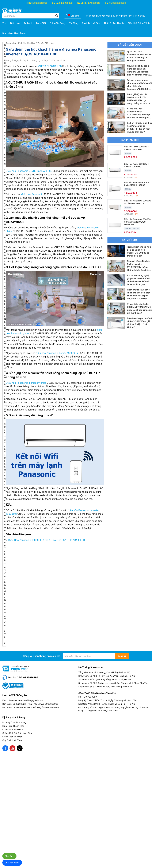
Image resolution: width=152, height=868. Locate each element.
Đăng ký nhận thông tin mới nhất (42, 656)
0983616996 (41, 3)
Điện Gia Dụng (58, 23)
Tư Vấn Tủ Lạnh (5, 387)
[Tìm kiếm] (57, 16)
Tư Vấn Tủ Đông (5, 353)
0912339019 (94, 3)
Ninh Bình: (82, 3)
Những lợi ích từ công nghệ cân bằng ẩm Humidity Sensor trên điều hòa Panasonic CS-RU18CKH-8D (139, 72)
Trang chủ (11, 43)
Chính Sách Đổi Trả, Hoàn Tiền (17, 733)
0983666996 (119, 3)
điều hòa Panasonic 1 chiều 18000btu (57, 353)
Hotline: (30, 3)
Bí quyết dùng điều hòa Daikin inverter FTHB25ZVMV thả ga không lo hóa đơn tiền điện (139, 267)
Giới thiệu (140, 16)
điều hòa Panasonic (32, 194)
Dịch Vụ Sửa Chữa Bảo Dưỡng (5, 75)
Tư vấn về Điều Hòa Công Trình (5, 527)
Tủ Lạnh (28, 23)
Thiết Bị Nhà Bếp (91, 23)
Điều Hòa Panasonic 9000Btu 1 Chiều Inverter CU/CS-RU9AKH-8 (138, 222)
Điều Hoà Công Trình (139, 23)
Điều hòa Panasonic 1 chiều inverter (26, 383)
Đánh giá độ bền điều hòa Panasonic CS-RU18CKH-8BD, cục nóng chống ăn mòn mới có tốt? (139, 100)
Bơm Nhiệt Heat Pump (14, 33)
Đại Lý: (55, 3)
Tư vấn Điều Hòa (46, 43)
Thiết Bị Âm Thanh (114, 23)
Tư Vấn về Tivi (5, 628)
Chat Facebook (12, 863)
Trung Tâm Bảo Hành (5, 172)
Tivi (4, 23)
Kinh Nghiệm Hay (122, 16)
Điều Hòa (15, 23)
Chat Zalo (9, 856)
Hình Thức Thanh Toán (13, 726)
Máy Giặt (41, 23)
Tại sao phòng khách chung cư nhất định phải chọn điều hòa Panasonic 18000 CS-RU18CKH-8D (139, 86)
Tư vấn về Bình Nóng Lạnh (5, 464)
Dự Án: (108, 3)
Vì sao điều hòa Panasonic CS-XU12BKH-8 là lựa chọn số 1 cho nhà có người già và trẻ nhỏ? (139, 115)
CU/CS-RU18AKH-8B (50, 66)
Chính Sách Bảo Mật (12, 737)
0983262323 (66, 3)
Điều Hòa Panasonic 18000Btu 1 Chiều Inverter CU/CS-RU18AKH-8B (47, 540)
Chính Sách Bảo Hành (13, 729)
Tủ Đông (74, 23)
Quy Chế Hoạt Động (12, 740)
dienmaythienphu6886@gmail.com (26, 700)
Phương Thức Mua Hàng (14, 722)
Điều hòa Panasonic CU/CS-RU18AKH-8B (29, 171)
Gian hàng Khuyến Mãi (98, 16)
